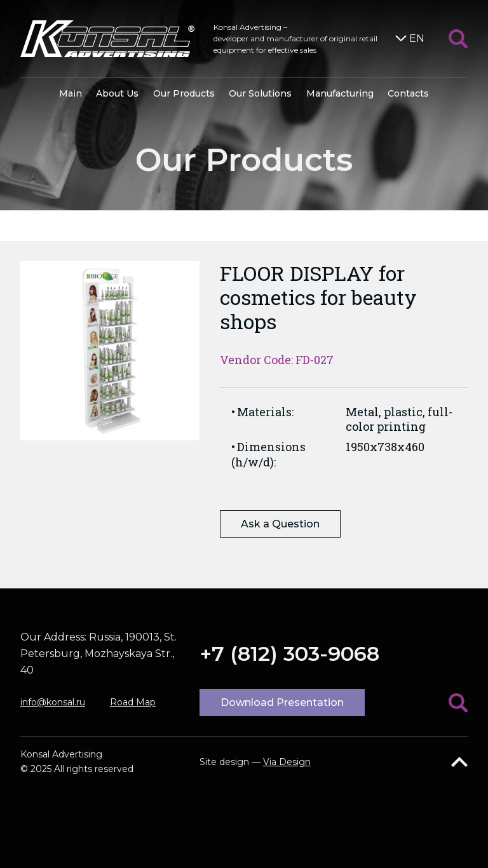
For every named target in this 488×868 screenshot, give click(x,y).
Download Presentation (282, 702)
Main (71, 93)
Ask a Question (280, 524)
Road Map (133, 702)
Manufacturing (340, 93)
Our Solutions (260, 93)
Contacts (408, 93)
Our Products (184, 93)
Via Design (287, 762)
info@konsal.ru (53, 702)
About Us (117, 93)
